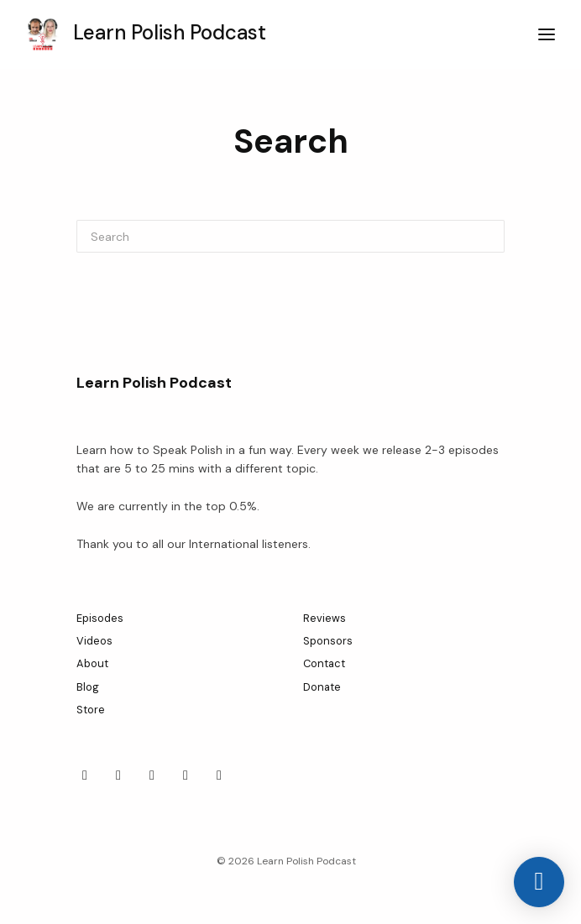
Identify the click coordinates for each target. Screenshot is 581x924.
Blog (88, 687)
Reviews (325, 618)
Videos (94, 641)
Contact (324, 663)
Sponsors (328, 641)
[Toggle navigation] (547, 35)
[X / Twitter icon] (186, 775)
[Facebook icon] (85, 775)
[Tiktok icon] (152, 775)
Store (91, 710)
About (92, 663)
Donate (322, 687)
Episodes (100, 618)
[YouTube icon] (219, 775)
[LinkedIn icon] (118, 775)
